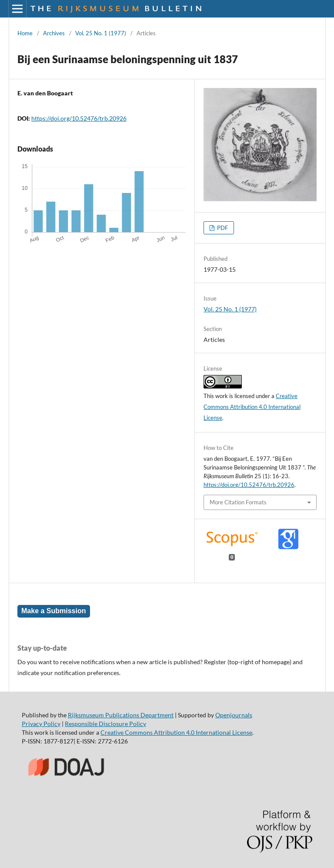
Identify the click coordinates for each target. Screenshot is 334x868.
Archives (54, 33)
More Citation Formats (238, 502)
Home (25, 33)
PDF (222, 228)
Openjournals (234, 715)
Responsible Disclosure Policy (105, 724)
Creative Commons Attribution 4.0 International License (252, 407)
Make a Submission (54, 611)
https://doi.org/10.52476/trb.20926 (79, 118)
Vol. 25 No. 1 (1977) (101, 33)
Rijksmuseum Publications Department (121, 715)
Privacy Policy (41, 724)
